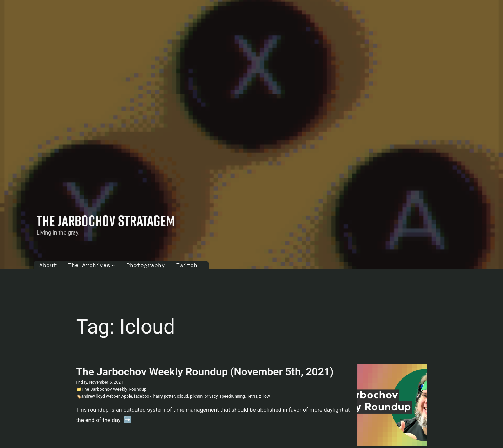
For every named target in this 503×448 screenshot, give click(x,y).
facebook (143, 396)
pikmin (196, 396)
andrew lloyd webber (101, 396)
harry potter (164, 396)
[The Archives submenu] (113, 265)
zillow (264, 396)
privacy (211, 396)
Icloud (182, 396)
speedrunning (232, 396)
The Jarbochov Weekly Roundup (114, 389)
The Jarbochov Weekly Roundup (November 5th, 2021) (205, 372)
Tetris (252, 396)
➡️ (127, 420)
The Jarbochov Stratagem (106, 220)
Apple (127, 396)
